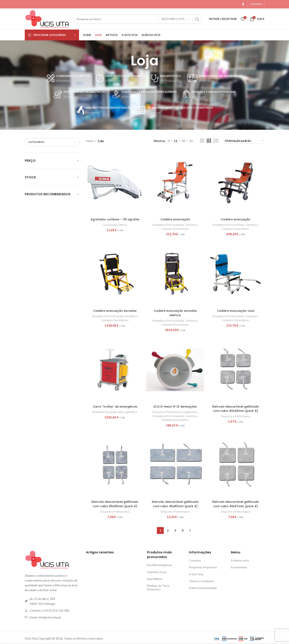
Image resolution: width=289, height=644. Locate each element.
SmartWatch (155, 578)
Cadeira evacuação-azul (236, 310)
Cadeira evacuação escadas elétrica (175, 312)
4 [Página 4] (183, 529)
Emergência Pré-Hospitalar (168, 224)
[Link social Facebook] (243, 4)
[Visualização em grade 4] (216, 141)
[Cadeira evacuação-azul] (236, 274)
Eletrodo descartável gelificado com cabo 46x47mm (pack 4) (236, 503)
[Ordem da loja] (244, 141)
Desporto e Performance (167, 411)
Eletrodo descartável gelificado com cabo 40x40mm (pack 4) (236, 408)
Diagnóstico (192, 411)
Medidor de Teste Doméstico (158, 586)
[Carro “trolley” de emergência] (114, 369)
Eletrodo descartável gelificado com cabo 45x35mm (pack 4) (115, 503)
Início (90, 141)
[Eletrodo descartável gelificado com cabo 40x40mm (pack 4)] (236, 369)
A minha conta (240, 559)
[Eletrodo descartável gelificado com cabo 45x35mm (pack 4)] (114, 465)
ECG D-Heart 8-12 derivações (175, 406)
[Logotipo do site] (47, 18)
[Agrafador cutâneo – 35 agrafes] (114, 182)
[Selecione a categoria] (175, 19)
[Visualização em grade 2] (202, 141)
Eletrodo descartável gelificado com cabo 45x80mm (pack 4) (175, 503)
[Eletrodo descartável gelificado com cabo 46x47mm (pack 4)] (236, 465)
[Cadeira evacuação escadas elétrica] (175, 274)
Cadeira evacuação (175, 218)
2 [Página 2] (168, 529)
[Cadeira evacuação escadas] (114, 274)
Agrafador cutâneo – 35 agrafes (114, 218)
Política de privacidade (203, 587)
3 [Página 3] (175, 529)
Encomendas (239, 566)
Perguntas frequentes (203, 566)
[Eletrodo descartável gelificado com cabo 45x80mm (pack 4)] (175, 465)
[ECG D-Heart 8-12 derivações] (175, 369)
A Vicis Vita (196, 573)
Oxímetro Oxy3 (157, 571)
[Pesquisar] (137, 19)
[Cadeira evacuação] (175, 182)
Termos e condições (202, 580)
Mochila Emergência (159, 564)
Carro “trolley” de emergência (115, 406)
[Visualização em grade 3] (209, 141)
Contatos (195, 559)
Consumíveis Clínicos (114, 224)
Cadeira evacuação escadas (114, 310)
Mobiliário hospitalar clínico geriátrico (115, 411)
